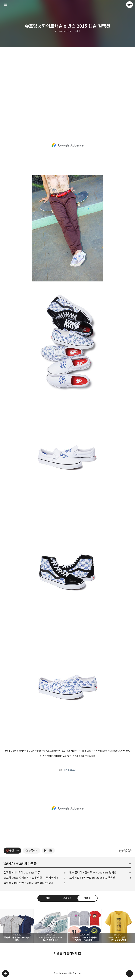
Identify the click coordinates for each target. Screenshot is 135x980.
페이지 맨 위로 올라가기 (130, 974)
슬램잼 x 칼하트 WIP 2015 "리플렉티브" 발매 (29, 883)
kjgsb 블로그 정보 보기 (130, 5)
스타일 (78, 31)
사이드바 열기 (5, 5)
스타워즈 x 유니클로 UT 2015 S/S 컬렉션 (92, 878)
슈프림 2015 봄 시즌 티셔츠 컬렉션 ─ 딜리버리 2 (31, 878)
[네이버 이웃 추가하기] (48, 851)
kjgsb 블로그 (5, 974)
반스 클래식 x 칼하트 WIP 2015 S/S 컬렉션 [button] (51, 926)
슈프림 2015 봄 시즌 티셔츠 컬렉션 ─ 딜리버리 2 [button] (85, 926)
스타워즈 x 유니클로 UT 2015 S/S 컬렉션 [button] (118, 926)
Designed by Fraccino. (71, 973)
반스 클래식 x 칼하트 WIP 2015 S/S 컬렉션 (93, 872)
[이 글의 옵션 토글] (18, 851)
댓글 (48, 898)
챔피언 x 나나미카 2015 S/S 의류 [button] (17, 926)
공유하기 (67, 898)
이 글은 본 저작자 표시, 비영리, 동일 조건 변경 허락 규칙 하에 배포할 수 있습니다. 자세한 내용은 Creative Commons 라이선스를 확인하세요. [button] (125, 851)
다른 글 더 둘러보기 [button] (66, 953)
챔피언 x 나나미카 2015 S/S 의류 (22, 872)
